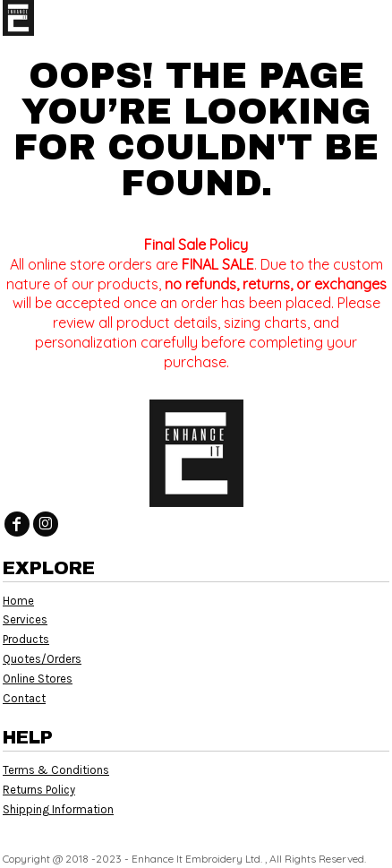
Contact (24, 698)
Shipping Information (58, 809)
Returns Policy (39, 790)
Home (18, 601)
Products (26, 639)
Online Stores (38, 679)
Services (25, 619)
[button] (343, 18)
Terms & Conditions (56, 770)
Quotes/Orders (42, 659)
